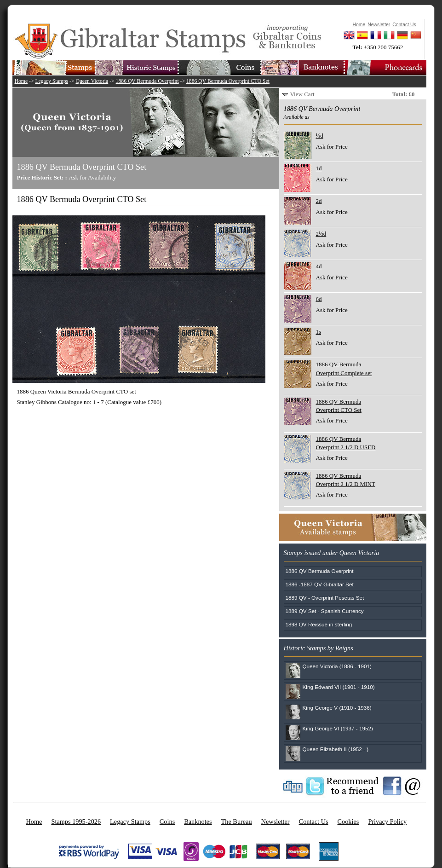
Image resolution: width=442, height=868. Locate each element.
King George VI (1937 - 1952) (338, 728)
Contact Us (314, 822)
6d (319, 299)
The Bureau (237, 822)
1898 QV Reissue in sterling (319, 624)
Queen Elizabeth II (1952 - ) (336, 749)
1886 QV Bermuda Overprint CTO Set (228, 81)
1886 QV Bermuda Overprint (147, 81)
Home (21, 81)
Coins (167, 822)
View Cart (302, 94)
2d (319, 201)
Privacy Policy (387, 822)
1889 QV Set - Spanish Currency (325, 611)
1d (319, 168)
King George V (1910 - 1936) (337, 708)
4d (319, 266)
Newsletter (276, 822)
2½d (321, 234)
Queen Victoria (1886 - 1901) (337, 666)
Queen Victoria (92, 81)
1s (319, 332)
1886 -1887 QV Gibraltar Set (320, 584)
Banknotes (198, 822)
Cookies (348, 822)
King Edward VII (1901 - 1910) (339, 687)
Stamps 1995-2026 (76, 822)
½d (320, 136)
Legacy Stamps (52, 81)
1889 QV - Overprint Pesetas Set (325, 598)
